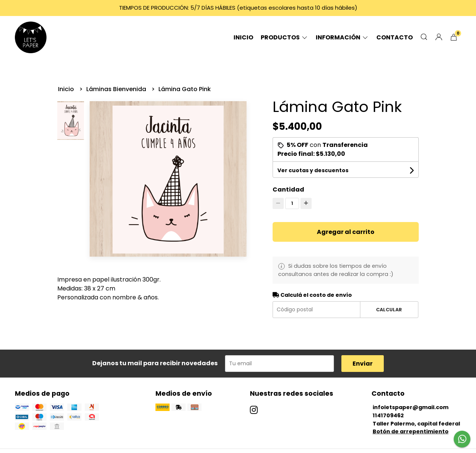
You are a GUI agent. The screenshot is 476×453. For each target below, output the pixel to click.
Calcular (389, 310)
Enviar (363, 364)
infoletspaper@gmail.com (411, 407)
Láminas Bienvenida (117, 89)
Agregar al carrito (346, 232)
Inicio (243, 37)
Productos (284, 37)
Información (342, 37)
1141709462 (388, 415)
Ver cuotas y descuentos (313, 170)
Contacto (395, 37)
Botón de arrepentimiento (411, 431)
